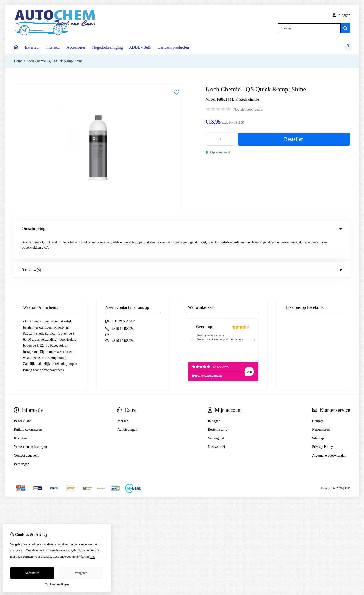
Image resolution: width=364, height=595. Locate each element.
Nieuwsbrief (217, 424)
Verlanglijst (216, 415)
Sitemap (318, 415)
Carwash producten (173, 47)
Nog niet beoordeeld (248, 109)
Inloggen (214, 398)
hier (92, 556)
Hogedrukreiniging (107, 47)
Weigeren (81, 573)
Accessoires (76, 47)
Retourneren (321, 407)
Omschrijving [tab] (182, 228)
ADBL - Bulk (140, 47)
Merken (123, 398)
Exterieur (32, 47)
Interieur (53, 47)
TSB (347, 465)
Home (18, 61)
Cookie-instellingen (57, 584)
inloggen (342, 15)
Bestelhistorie (218, 407)
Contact (318, 398)
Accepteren (32, 573)
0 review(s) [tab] (182, 247)
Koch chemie (249, 100)
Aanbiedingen (127, 407)
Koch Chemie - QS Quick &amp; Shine (54, 61)
